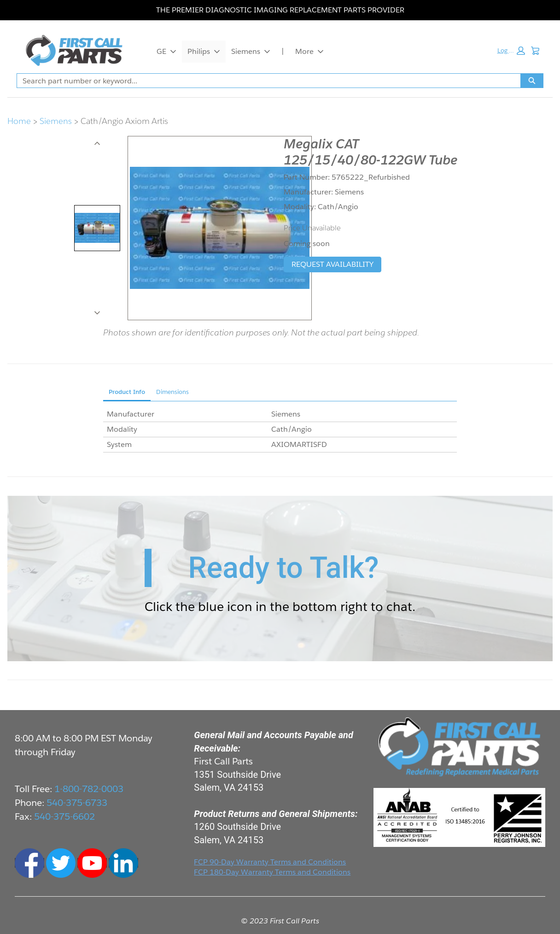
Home (19, 121)
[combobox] (265, 81)
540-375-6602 (64, 817)
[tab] (97, 228)
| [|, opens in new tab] (283, 51)
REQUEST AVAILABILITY (332, 264)
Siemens (251, 51)
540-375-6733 (77, 803)
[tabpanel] (280, 430)
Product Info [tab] (127, 392)
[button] (511, 51)
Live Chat (542, 916)
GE (166, 51)
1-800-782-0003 (89, 789)
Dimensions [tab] (172, 392)
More (309, 51)
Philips (204, 51)
